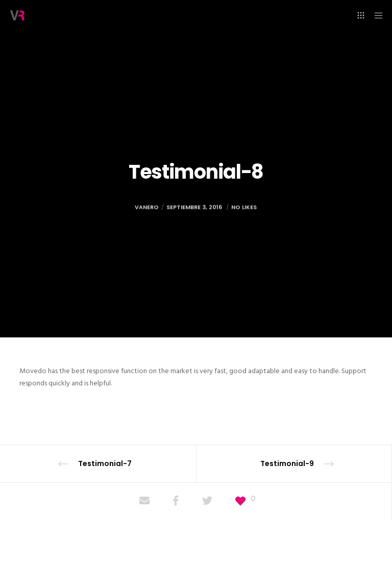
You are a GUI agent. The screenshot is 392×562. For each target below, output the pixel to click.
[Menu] (375, 15)
